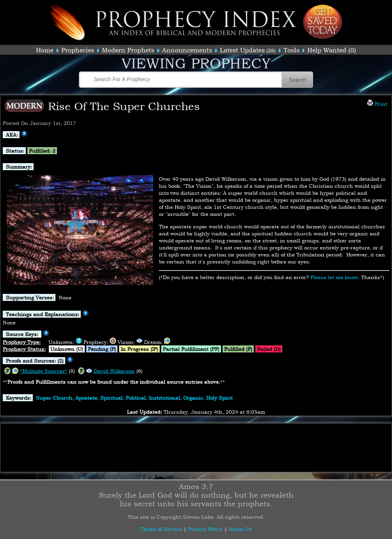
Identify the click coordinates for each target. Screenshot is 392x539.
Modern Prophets (128, 50)
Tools (291, 50)
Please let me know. (335, 277)
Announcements (187, 50)
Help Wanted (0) (332, 50)
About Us (240, 529)
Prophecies (78, 50)
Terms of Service (161, 529)
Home (45, 50)
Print (377, 104)
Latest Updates (242, 50)
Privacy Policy (205, 529)
